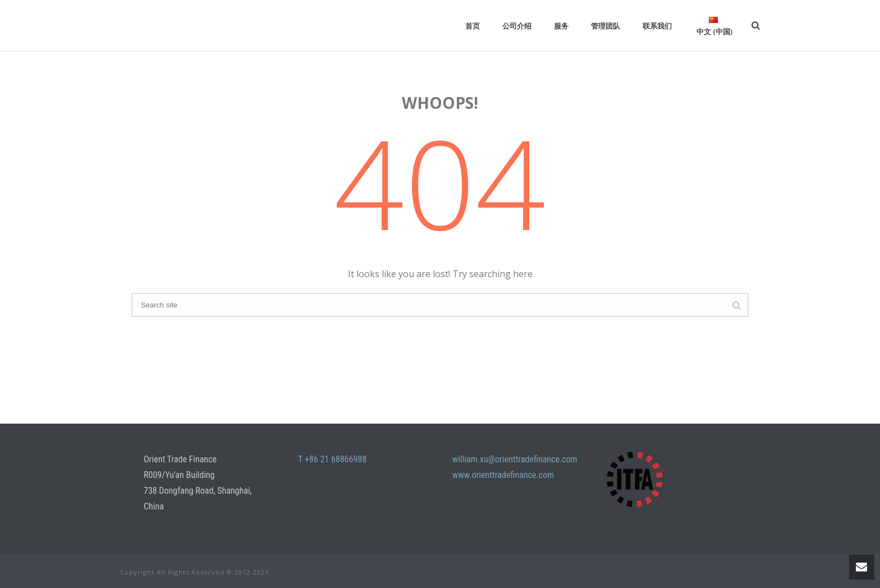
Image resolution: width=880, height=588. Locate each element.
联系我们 (657, 26)
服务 (561, 26)
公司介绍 (517, 26)
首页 (473, 26)
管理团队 (606, 26)
